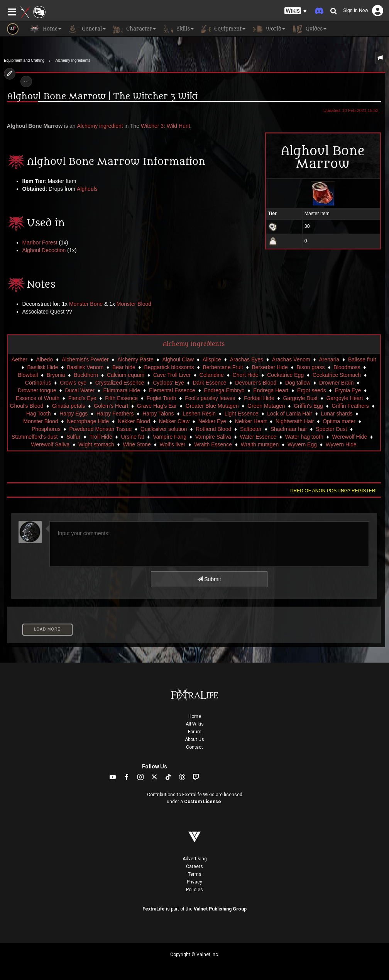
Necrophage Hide (88, 421)
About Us (194, 739)
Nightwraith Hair (295, 421)
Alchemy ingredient (100, 126)
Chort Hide (246, 375)
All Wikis (195, 724)
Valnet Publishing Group (220, 909)
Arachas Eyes (247, 359)
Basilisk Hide (42, 367)
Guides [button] (310, 29)
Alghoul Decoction (44, 250)
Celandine (212, 375)
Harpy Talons (158, 414)
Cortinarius (38, 383)
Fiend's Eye (82, 398)
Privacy (194, 882)
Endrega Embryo (224, 390)
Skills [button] (179, 29)
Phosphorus (46, 429)
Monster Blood (134, 304)
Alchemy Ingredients (73, 60)
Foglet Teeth (162, 398)
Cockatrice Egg (285, 375)
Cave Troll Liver (172, 375)
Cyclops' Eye (168, 383)
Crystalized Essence (120, 383)
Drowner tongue (37, 390)
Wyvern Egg (302, 444)
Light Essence (242, 414)
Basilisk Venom (85, 367)
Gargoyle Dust (300, 398)
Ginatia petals (69, 406)
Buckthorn (86, 375)
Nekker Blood (134, 421)
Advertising (195, 859)
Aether (19, 359)
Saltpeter (251, 429)
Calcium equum (126, 375)
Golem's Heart (111, 406)
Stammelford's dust (35, 437)
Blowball (28, 375)
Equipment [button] (223, 29)
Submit (209, 579)
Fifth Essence (121, 398)
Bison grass (310, 367)
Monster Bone (86, 304)
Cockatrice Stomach (337, 375)
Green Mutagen (266, 406)
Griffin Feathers (350, 406)
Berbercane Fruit (223, 367)
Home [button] (46, 29)
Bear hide (124, 367)
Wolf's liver (172, 444)
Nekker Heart (251, 421)
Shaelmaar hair (289, 429)
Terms (195, 874)
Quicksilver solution (164, 429)
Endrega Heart (271, 390)
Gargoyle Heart (345, 398)
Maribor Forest (40, 242)
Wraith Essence (213, 444)
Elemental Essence (172, 390)
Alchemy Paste (135, 359)
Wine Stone (137, 444)
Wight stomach (96, 444)
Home (195, 716)
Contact (194, 747)
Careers (194, 866)
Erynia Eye (348, 390)
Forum (195, 732)
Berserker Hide (270, 367)
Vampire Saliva (213, 437)
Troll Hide (101, 437)
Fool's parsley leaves (210, 398)
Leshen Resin (199, 414)
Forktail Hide (259, 398)
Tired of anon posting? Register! (333, 491)
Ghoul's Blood (27, 406)
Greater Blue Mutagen (212, 406)
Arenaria (329, 359)
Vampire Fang (170, 437)
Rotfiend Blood (213, 429)
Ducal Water (80, 390)
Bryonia (56, 375)
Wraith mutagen (260, 444)
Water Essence (258, 437)
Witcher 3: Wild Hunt (166, 126)
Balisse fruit (362, 359)
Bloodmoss (347, 367)
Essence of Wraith (38, 398)
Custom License (203, 802)
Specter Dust (331, 429)
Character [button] (135, 29)
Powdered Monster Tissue (100, 429)
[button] (296, 11)
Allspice (212, 359)
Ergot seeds (312, 390)
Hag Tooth (39, 414)
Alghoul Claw (178, 359)
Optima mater (339, 421)
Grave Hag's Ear (157, 406)
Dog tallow (298, 383)
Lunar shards (337, 414)
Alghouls (87, 189)
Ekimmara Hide (122, 390)
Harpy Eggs (74, 414)
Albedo (45, 359)
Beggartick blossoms (169, 367)
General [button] (87, 29)
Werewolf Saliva (50, 444)
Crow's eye (73, 383)
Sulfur (74, 437)
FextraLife (154, 909)
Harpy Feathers (115, 414)
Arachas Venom (291, 359)
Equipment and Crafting (24, 60)
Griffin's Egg (308, 406)
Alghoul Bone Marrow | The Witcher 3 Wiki (102, 97)
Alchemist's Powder (85, 359)
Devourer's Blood (256, 383)
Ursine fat (133, 437)
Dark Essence (209, 383)
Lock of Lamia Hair (290, 414)
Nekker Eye (212, 421)
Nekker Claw (174, 421)
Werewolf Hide (349, 437)
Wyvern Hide (341, 444)
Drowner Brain (336, 383)
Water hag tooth (304, 437)
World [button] (269, 29)
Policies (194, 890)
